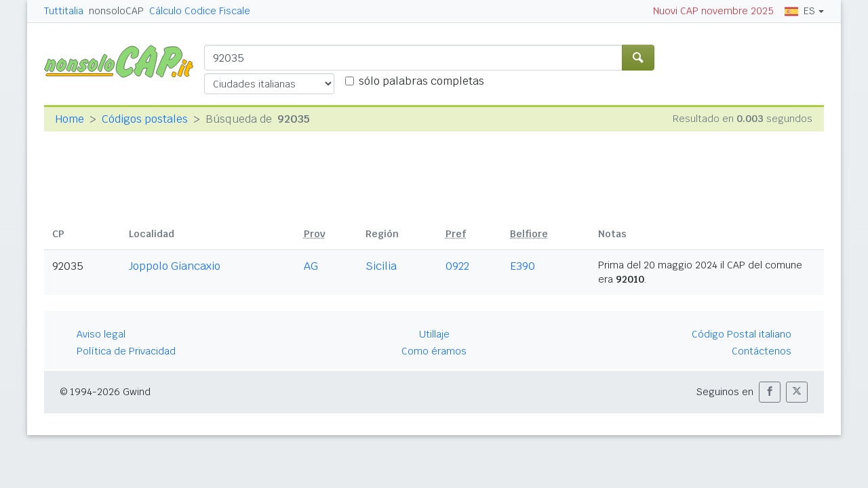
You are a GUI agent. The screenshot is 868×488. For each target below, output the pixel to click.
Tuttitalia (64, 11)
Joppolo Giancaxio (175, 266)
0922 (457, 266)
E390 (522, 266)
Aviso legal (101, 334)
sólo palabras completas (421, 81)
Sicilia (381, 266)
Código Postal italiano (742, 334)
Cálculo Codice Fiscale (200, 11)
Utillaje (434, 334)
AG (311, 266)
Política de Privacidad (126, 351)
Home (70, 119)
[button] (770, 392)
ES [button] (800, 11)
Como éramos (434, 351)
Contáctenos (762, 351)
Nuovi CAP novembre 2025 (713, 11)
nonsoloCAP (116, 11)
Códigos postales (145, 119)
